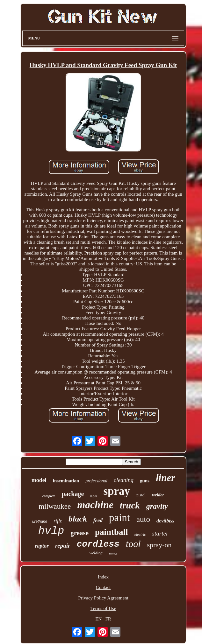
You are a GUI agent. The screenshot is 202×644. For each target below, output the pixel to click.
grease (79, 533)
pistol (141, 495)
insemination (66, 481)
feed (98, 520)
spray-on (159, 545)
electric (140, 535)
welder (158, 495)
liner (165, 478)
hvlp (51, 531)
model (39, 480)
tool (133, 544)
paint (119, 518)
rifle (58, 521)
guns (145, 481)
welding (96, 553)
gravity (157, 506)
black (78, 519)
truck (130, 505)
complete (49, 496)
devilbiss (165, 521)
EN (98, 619)
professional (96, 481)
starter (160, 533)
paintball (112, 532)
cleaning (124, 480)
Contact (103, 587)
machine (95, 505)
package (73, 494)
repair (63, 546)
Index (103, 577)
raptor (42, 546)
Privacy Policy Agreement (103, 598)
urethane (40, 521)
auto (143, 519)
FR (108, 619)
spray (117, 491)
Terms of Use (103, 608)
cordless (98, 544)
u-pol (94, 496)
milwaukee (55, 506)
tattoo (113, 554)
